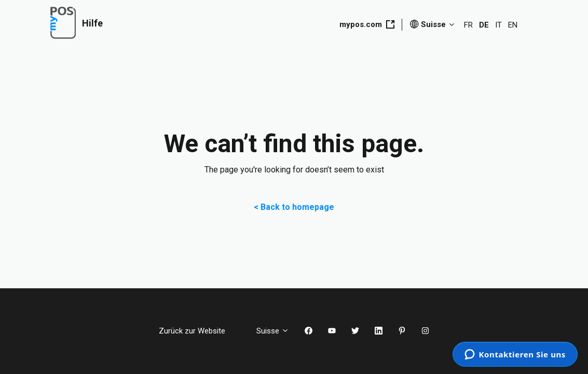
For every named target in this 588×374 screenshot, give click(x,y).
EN (513, 25)
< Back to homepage (294, 207)
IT (498, 25)
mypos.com (367, 24)
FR (468, 25)
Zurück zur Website (200, 331)
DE (484, 25)
